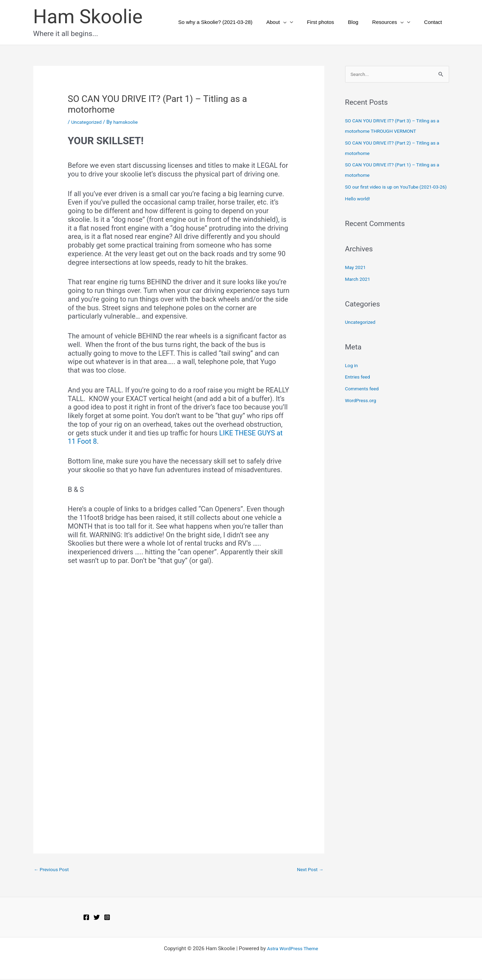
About (292, 22)
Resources (393, 22)
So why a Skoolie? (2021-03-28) (234, 22)
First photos (333, 22)
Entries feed (359, 388)
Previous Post (53, 870)
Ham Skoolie (88, 17)
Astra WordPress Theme (293, 949)
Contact (435, 22)
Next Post (309, 870)
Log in (352, 376)
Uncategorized (88, 122)
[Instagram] (107, 919)
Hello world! (359, 210)
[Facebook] (86, 919)
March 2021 (359, 290)
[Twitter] (97, 919)
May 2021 (357, 278)
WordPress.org (362, 411)
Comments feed (364, 400)
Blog (362, 22)
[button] (299, 22)
